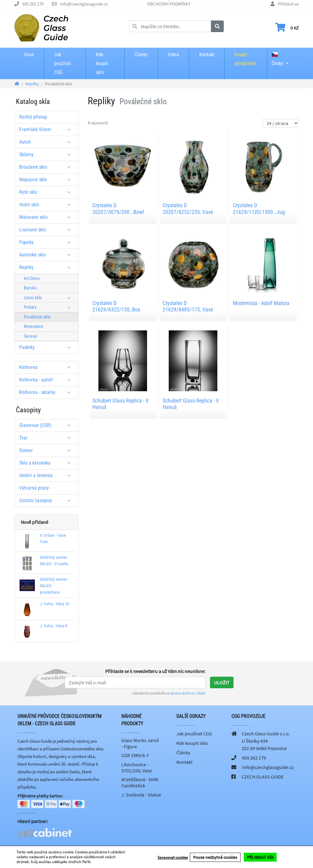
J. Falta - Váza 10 (55, 604)
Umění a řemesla (47, 475)
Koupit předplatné (245, 59)
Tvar (47, 438)
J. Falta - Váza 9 (53, 626)
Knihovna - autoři (47, 380)
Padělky (47, 347)
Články (141, 55)
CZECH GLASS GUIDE (263, 777)
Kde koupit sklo (102, 63)
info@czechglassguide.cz (84, 4)
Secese (30, 336)
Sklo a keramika (47, 463)
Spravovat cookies (173, 857)
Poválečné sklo (37, 317)
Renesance (34, 326)
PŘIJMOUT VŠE (260, 857)
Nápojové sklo (47, 180)
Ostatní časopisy (47, 500)
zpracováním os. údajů (188, 693)
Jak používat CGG (63, 63)
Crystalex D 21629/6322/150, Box (116, 306)
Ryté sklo (47, 192)
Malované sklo (47, 217)
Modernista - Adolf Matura (261, 303)
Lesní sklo (50, 298)
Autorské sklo (47, 255)
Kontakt (207, 55)
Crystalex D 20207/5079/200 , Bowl (118, 209)
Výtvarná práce (34, 488)
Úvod (29, 55)
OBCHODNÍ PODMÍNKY (169, 4)
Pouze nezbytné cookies (215, 857)
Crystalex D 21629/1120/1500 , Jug (259, 209)
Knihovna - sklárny (47, 392)
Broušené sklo (47, 167)
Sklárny (47, 154)
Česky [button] (278, 59)
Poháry (50, 307)
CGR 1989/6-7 (135, 755)
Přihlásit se (288, 4)
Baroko (30, 288)
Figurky (47, 242)
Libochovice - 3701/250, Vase (137, 767)
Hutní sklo (47, 205)
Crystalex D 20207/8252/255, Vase (188, 209)
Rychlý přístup (33, 117)
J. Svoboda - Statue (141, 795)
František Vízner (47, 129)
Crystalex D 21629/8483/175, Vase (188, 306)
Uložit (222, 682)
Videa (173, 55)
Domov (47, 450)
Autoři (47, 142)
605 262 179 (33, 4)
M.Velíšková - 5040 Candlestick (140, 782)
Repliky (47, 267)
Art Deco (32, 278)
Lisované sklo (47, 230)
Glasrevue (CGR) (47, 425)
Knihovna (47, 367)
